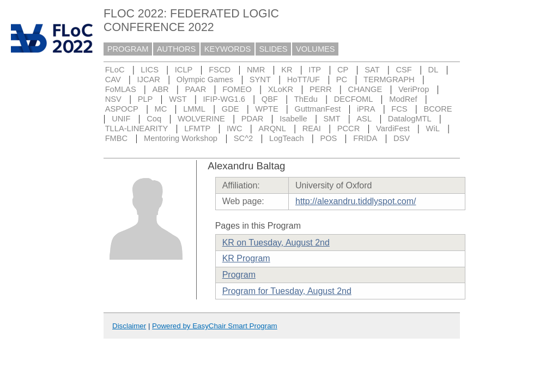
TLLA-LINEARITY (137, 128)
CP (343, 70)
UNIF (121, 119)
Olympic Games (205, 79)
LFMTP (197, 128)
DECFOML (354, 99)
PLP (145, 99)
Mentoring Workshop (181, 138)
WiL (433, 128)
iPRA (366, 109)
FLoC (115, 70)
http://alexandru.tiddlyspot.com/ (356, 201)
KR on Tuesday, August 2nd (276, 243)
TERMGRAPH (389, 79)
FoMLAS (121, 89)
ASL (364, 119)
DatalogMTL (410, 119)
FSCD (220, 70)
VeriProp (414, 89)
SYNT (260, 79)
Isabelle (293, 119)
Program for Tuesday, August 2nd (287, 291)
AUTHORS (177, 49)
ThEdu (306, 99)
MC (161, 109)
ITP (315, 70)
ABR (161, 89)
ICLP (184, 70)
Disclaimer (129, 326)
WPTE (266, 109)
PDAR (253, 119)
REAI (312, 128)
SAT (372, 70)
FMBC (117, 138)
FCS (399, 109)
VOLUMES (316, 49)
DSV (402, 138)
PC (342, 79)
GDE (231, 109)
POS (328, 138)
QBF (270, 99)
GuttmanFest (318, 109)
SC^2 (243, 138)
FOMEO (237, 89)
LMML (194, 109)
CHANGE (365, 89)
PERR (321, 89)
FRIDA (365, 138)
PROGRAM (128, 49)
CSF (404, 70)
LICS (150, 70)
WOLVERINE (201, 119)
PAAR (195, 89)
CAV (113, 79)
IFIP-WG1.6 (224, 99)
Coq (154, 119)
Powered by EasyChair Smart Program (215, 326)
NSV (113, 99)
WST (178, 99)
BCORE (438, 109)
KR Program (246, 258)
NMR (256, 70)
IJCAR (149, 79)
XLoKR (281, 89)
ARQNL (272, 128)
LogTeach (287, 138)
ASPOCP (122, 109)
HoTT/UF (304, 79)
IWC (235, 128)
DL (433, 70)
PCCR (349, 128)
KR (287, 70)
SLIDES (274, 49)
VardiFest (393, 128)
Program (239, 275)
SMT (332, 119)
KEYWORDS (228, 49)
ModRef (403, 99)
